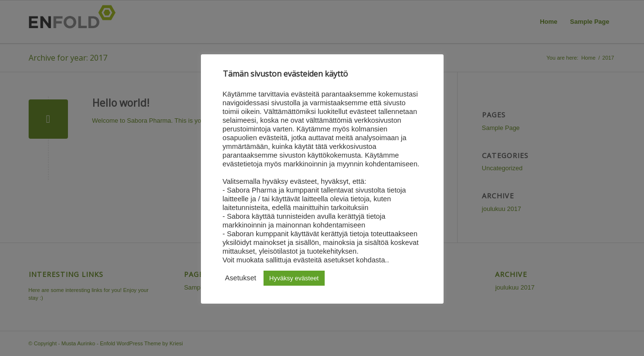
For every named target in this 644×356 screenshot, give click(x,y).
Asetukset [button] (241, 278)
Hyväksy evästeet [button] (294, 278)
